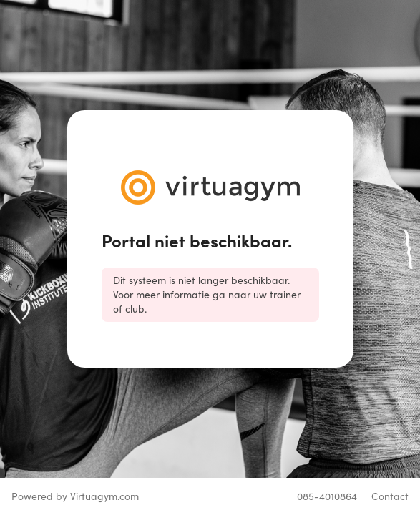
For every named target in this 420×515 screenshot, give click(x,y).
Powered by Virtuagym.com (75, 496)
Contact (390, 496)
